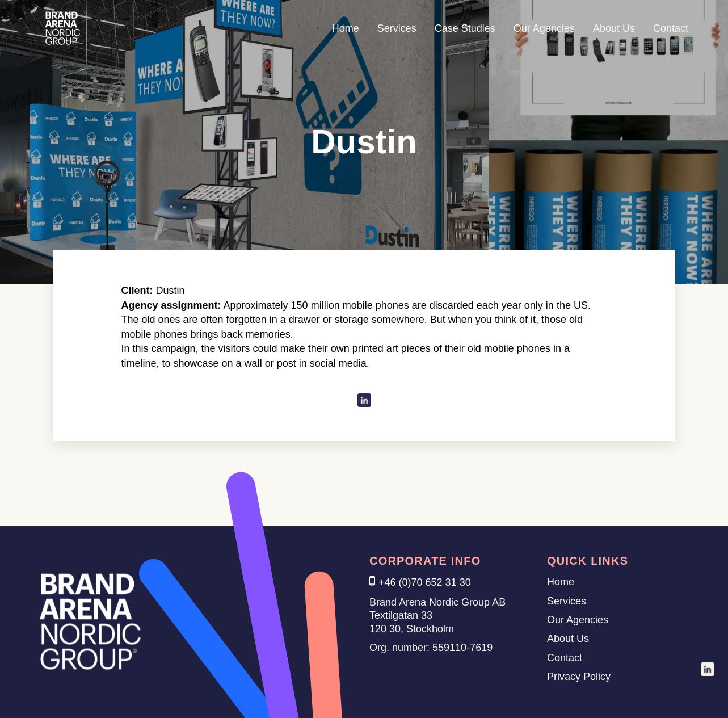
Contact (671, 28)
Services (397, 28)
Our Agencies (544, 28)
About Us (614, 28)
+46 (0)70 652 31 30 (425, 582)
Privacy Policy (579, 677)
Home (346, 28)
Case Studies (465, 28)
